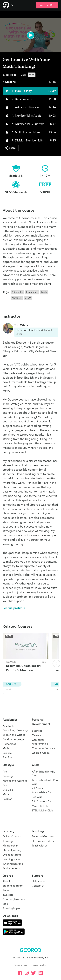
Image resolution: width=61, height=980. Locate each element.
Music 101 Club (41, 806)
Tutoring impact (12, 908)
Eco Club (37, 797)
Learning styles (11, 859)
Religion (7, 799)
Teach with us (40, 846)
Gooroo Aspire (41, 753)
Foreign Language (13, 739)
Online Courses (12, 837)
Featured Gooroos (43, 837)
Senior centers (11, 868)
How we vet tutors (43, 841)
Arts (5, 772)
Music (6, 794)
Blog (5, 904)
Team (6, 890)
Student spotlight (13, 886)
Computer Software (44, 748)
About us (8, 881)
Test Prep (8, 758)
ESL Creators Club (43, 801)
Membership (10, 846)
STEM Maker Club (42, 811)
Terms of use (21, 965)
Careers (36, 735)
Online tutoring (12, 855)
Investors (8, 895)
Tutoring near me (13, 864)
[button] (30, 35)
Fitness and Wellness (15, 781)
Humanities (9, 744)
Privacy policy (39, 965)
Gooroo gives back (14, 899)
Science (7, 753)
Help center (39, 881)
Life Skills (8, 790)
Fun (5, 785)
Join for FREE (47, 5)
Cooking (8, 776)
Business (37, 731)
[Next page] (56, 663)
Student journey (12, 850)
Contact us (38, 886)
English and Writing (14, 735)
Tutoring (8, 841)
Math (6, 748)
